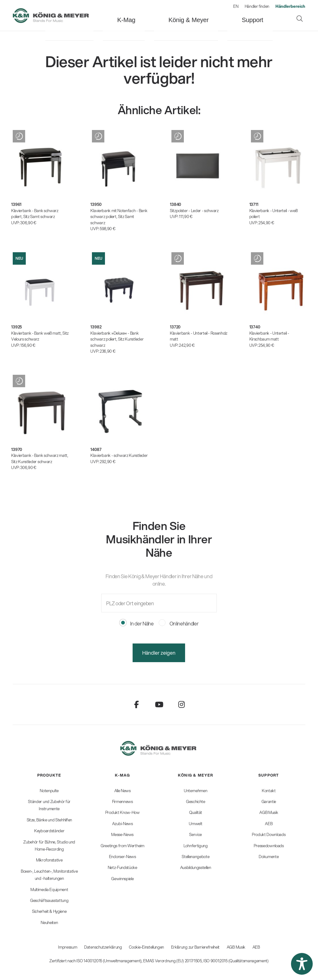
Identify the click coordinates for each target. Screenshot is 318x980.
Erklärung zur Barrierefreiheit (195, 947)
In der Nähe (137, 623)
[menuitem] (109, 15)
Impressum (68, 947)
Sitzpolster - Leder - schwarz (194, 211)
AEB (256, 947)
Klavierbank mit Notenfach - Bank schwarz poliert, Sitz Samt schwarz (119, 217)
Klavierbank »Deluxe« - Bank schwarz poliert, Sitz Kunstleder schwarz (117, 339)
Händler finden (257, 6)
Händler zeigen (159, 653)
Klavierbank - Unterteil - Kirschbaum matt (269, 336)
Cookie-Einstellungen (146, 947)
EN (236, 6)
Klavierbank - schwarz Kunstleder (119, 455)
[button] (302, 964)
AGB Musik (236, 947)
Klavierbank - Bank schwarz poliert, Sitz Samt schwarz (35, 214)
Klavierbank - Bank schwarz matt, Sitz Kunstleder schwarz (40, 458)
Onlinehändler (179, 623)
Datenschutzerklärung (103, 947)
